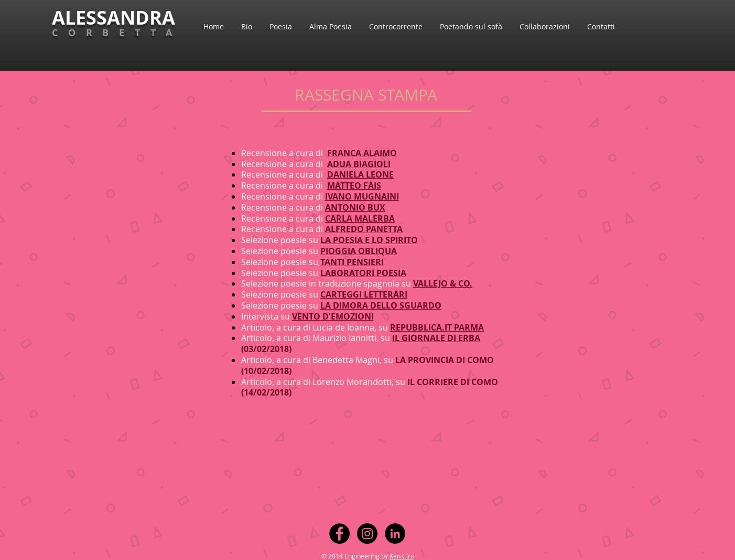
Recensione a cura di (282, 196)
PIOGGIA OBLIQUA (359, 251)
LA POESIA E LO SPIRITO (369, 240)
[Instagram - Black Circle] (367, 534)
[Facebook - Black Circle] (339, 534)
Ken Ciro (402, 556)
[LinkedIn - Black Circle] (395, 534)
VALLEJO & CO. (443, 283)
